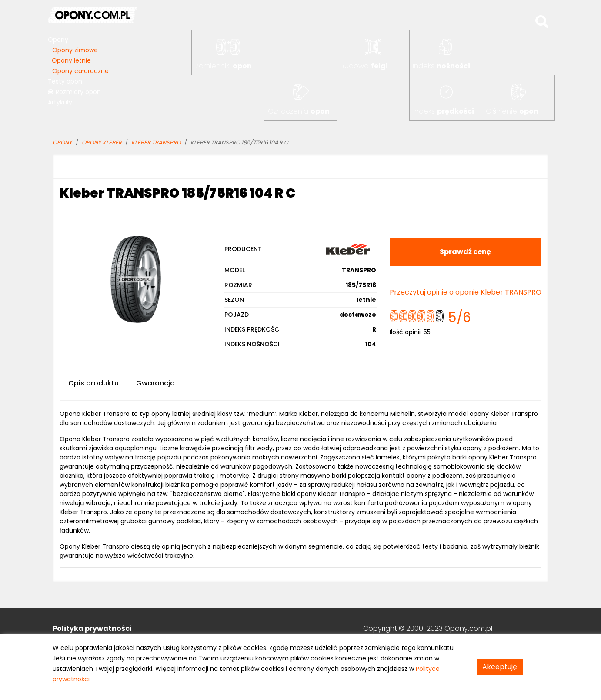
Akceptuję (500, 667)
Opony (58, 40)
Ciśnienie (512, 111)
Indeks (441, 66)
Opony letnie (71, 60)
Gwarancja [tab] (155, 383)
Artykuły (60, 102)
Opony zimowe (75, 50)
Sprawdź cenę (465, 252)
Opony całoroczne (80, 71)
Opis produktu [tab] (93, 383)
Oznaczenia (299, 111)
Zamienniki (224, 66)
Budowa (364, 66)
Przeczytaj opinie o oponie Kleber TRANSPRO (466, 292)
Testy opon (65, 81)
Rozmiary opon (74, 92)
